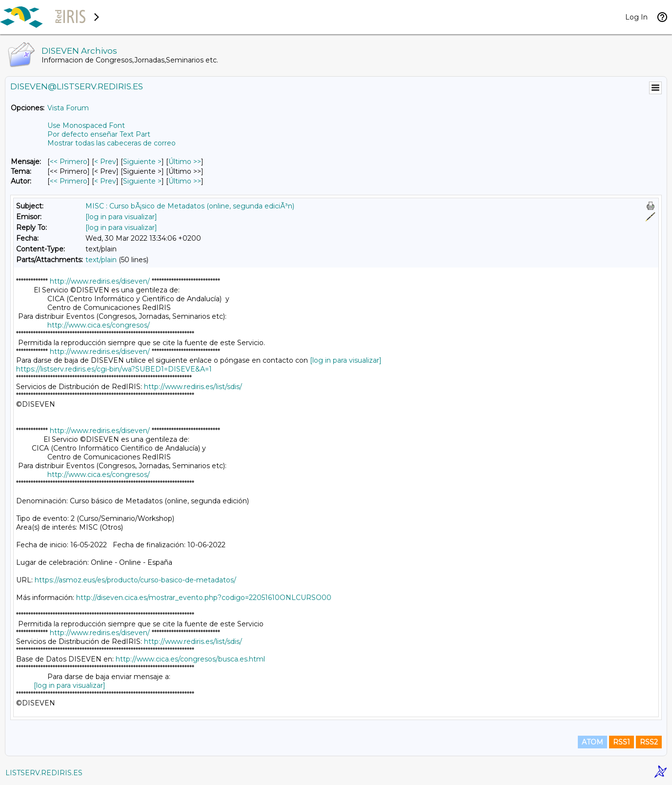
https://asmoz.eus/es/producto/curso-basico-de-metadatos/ (135, 580)
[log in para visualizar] (121, 217)
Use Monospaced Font (86, 125)
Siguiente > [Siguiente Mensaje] (142, 162)
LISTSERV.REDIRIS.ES (44, 773)
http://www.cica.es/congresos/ (99, 325)
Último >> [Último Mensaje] (185, 162)
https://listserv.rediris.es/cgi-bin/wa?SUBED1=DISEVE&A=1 (114, 369)
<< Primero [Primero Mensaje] (69, 162)
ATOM (592, 742)
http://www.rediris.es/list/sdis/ (193, 387)
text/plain (101, 260)
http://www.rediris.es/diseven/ (100, 281)
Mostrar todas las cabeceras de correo (112, 143)
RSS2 (649, 742)
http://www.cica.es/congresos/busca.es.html (190, 659)
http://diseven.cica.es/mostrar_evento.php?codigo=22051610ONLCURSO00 (204, 598)
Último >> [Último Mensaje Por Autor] (185, 181)
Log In (636, 17)
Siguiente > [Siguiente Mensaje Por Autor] (142, 181)
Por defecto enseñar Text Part (99, 134)
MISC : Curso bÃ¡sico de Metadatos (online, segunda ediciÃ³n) (190, 206)
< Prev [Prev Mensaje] (105, 162)
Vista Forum (68, 108)
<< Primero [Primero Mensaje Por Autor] (69, 181)
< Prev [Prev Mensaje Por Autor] (105, 181)
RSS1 (621, 742)
